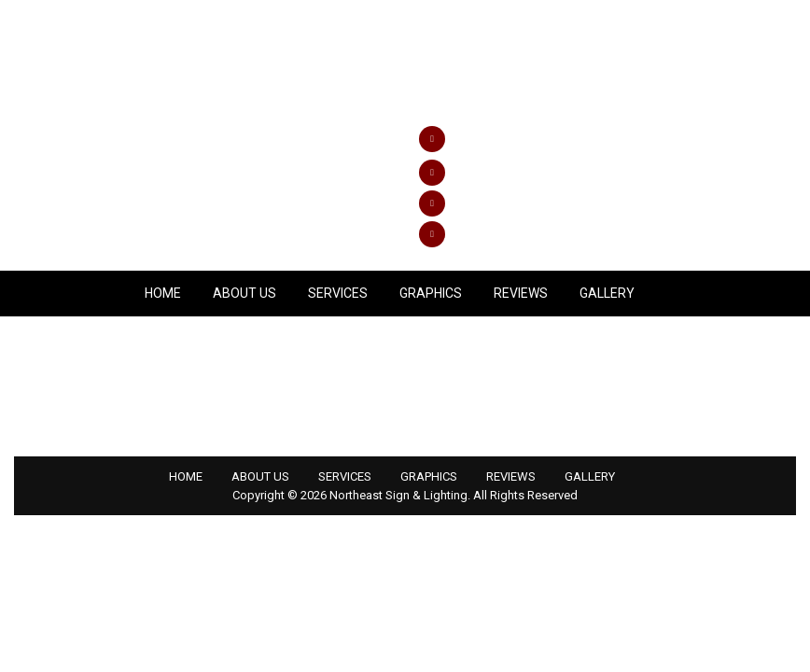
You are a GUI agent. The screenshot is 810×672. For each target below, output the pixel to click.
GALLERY (607, 293)
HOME (186, 476)
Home (163, 293)
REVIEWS (521, 293)
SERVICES (338, 293)
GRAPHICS (431, 293)
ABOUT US (244, 293)
